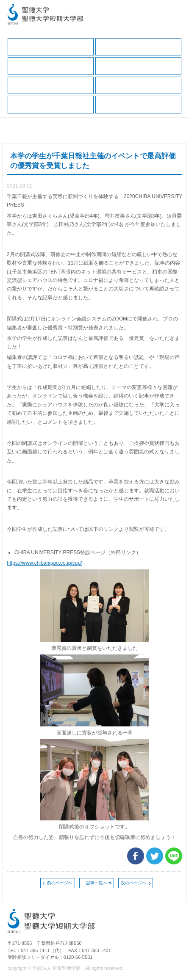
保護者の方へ (51, 66)
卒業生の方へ (138, 104)
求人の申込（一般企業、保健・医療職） (138, 85)
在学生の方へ (138, 47)
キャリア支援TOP (51, 47)
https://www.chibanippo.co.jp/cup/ (44, 563)
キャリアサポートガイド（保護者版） (138, 66)
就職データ (51, 85)
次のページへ (133, 883)
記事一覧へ (97, 883)
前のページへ (60, 883)
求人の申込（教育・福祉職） (51, 104)
